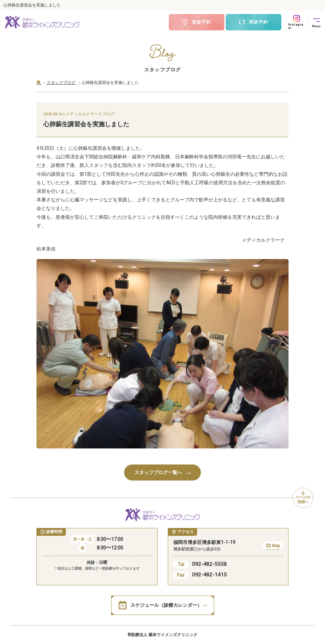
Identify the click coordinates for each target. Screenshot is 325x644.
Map (273, 547)
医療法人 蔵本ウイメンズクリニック (164, 635)
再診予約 (253, 22)
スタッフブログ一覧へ (162, 472)
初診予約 (196, 22)
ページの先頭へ (303, 498)
